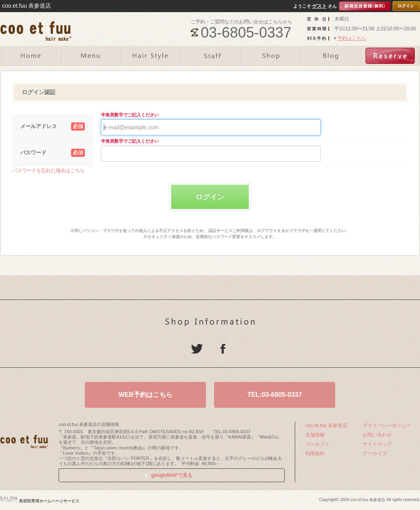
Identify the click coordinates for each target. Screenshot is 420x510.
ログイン (210, 197)
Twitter (197, 349)
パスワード (52, 153)
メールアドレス (52, 126)
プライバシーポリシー (387, 426)
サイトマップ (377, 444)
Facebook (223, 349)
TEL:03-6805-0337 (274, 395)
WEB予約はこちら (145, 395)
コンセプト (317, 444)
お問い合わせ (377, 435)
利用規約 (315, 453)
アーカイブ (375, 453)
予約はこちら (352, 38)
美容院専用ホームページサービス (40, 501)
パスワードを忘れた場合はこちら (48, 171)
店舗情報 (315, 435)
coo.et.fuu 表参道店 (326, 426)
